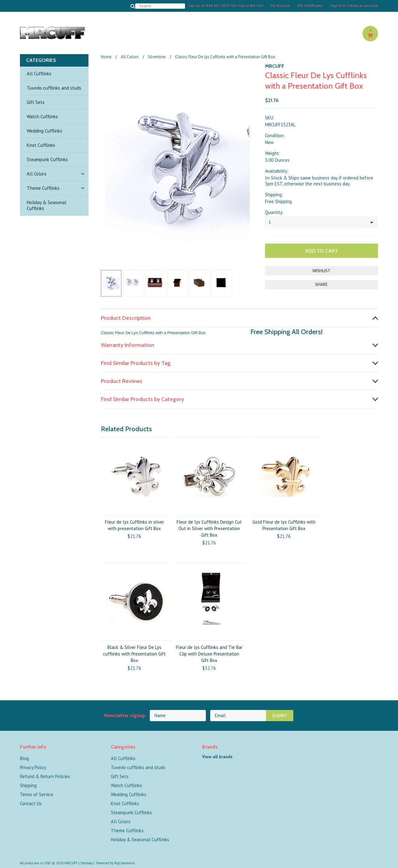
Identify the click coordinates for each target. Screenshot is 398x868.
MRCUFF (275, 66)
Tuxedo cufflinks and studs (54, 88)
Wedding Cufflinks (45, 131)
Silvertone (157, 57)
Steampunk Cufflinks (47, 159)
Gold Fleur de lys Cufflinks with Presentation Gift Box (284, 525)
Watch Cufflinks (42, 117)
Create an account (362, 6)
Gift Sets (36, 102)
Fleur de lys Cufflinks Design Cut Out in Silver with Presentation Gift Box (209, 528)
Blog (24, 758)
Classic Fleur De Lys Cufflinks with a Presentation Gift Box (153, 333)
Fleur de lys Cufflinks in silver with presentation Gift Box (135, 525)
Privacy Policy (33, 767)
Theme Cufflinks (43, 188)
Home (106, 57)
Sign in (336, 6)
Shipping (28, 785)
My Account (280, 6)
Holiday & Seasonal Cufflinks (47, 205)
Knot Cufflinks (41, 145)
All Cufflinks (39, 74)
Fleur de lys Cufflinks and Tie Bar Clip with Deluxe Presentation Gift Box (209, 654)
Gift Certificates (310, 6)
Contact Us (31, 803)
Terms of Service (37, 794)
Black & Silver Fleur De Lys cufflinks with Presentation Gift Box (134, 654)
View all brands (217, 757)
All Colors (37, 174)
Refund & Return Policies (45, 776)
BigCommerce (125, 863)
